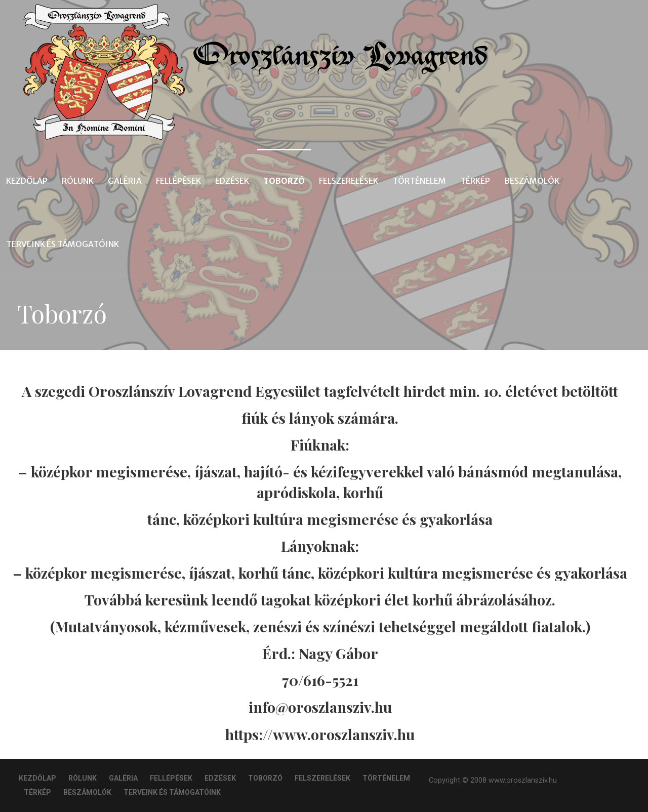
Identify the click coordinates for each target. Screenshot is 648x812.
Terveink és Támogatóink (63, 244)
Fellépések (178, 181)
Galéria (125, 181)
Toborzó (284, 181)
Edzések (232, 181)
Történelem (419, 181)
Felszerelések (349, 181)
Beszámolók (532, 181)
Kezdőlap (27, 181)
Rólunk (78, 181)
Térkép (475, 181)
